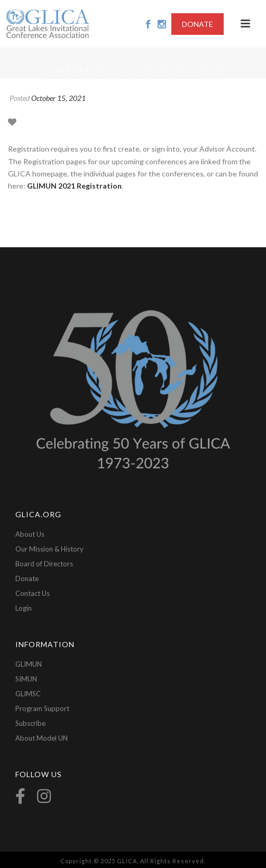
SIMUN (26, 679)
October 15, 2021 (58, 98)
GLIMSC (28, 694)
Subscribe (30, 723)
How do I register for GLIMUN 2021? (153, 71)
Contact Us (33, 593)
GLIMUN (29, 664)
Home (56, 71)
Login (24, 608)
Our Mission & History (49, 549)
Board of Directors (44, 564)
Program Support (42, 708)
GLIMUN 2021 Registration (74, 186)
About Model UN (42, 738)
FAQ (78, 71)
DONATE (198, 24)
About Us (30, 534)
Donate (27, 578)
